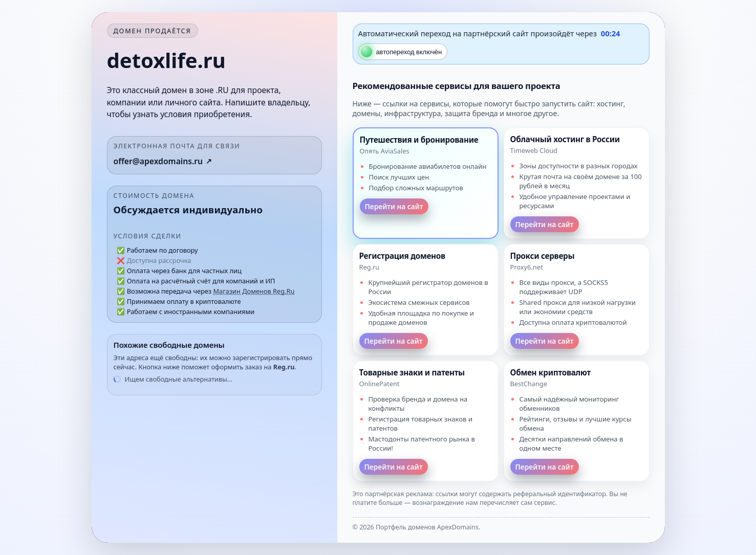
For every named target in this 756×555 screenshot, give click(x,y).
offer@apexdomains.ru (158, 161)
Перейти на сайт (394, 206)
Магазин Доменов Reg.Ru (254, 291)
